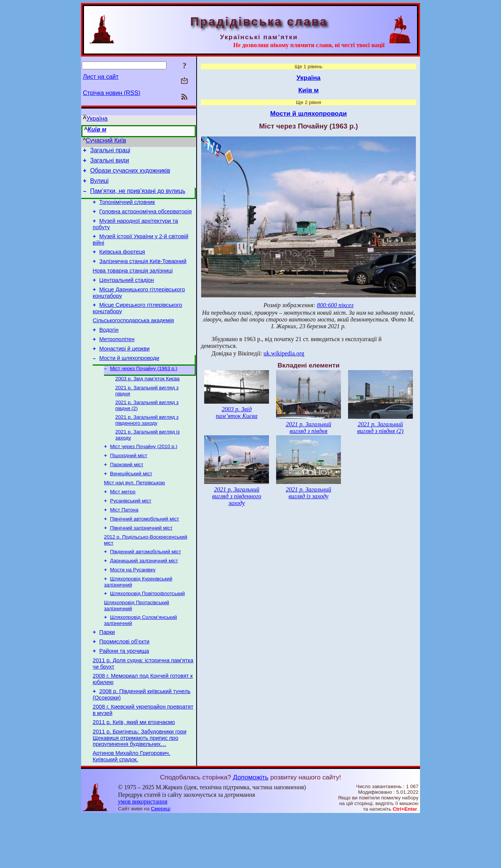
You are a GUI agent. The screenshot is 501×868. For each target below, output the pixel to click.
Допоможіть (250, 829)
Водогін (109, 349)
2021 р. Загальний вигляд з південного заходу (147, 446)
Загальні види (109, 163)
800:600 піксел (335, 305)
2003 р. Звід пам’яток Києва (147, 403)
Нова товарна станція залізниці (133, 284)
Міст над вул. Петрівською (134, 514)
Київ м (97, 129)
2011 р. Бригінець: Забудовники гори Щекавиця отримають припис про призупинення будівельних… (140, 789)
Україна (97, 119)
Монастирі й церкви (125, 370)
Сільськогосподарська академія (133, 338)
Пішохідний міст (129, 484)
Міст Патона (124, 543)
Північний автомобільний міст (144, 553)
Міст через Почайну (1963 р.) (144, 392)
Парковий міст (127, 494)
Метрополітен (117, 360)
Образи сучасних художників (130, 174)
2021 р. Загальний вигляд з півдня (309, 428)
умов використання (143, 853)
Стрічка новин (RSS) (112, 93)
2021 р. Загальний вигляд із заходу (309, 493)
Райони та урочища (124, 695)
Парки (107, 674)
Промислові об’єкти (124, 684)
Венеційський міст (131, 504)
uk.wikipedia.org (284, 353)
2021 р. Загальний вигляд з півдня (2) (380, 428)
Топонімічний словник (127, 209)
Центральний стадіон (127, 295)
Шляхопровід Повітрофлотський (147, 633)
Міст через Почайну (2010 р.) (144, 474)
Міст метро (123, 523)
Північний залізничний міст (141, 563)
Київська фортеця (122, 263)
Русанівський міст (131, 533)
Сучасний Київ (106, 140)
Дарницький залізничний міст (144, 598)
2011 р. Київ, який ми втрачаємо (134, 772)
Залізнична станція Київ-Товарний (143, 274)
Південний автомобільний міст (145, 588)
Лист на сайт (101, 77)
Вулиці (99, 185)
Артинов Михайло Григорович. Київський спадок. (131, 808)
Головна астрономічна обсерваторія (146, 219)
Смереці (161, 861)
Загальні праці (110, 151)
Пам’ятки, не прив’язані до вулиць (138, 197)
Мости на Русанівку (133, 607)
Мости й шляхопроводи (129, 381)
